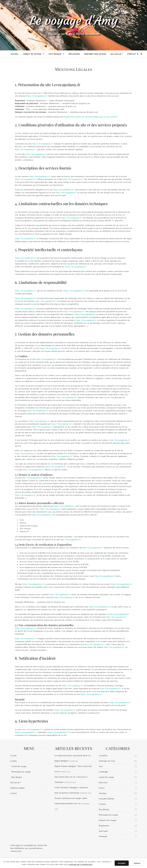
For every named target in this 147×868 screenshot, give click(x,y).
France (102, 788)
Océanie (102, 804)
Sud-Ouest (103, 831)
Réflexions (74, 54)
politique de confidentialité (81, 864)
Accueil (15, 54)
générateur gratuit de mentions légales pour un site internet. (92, 117)
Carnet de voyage (32, 54)
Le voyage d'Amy (73, 21)
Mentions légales (17, 788)
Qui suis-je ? (117, 54)
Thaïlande (103, 836)
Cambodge (103, 772)
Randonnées (104, 826)
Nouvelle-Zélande (106, 799)
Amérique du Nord (107, 761)
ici (26, 498)
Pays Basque (55, 54)
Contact (132, 54)
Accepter (122, 863)
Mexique (103, 793)
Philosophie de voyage (21, 772)
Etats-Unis (103, 783)
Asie (101, 766)
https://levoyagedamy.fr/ (37, 96)
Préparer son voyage (95, 54)
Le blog (13, 761)
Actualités (103, 756)
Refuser (137, 863)
